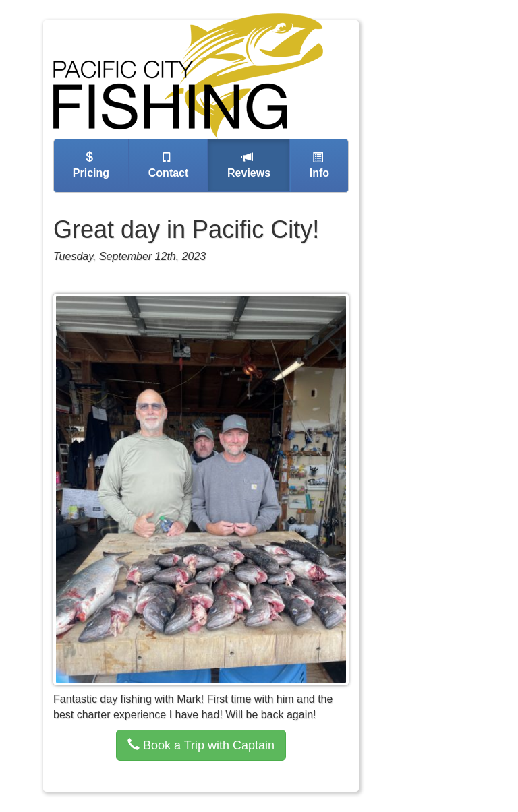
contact (167, 165)
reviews (247, 165)
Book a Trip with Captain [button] (201, 745)
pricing (89, 165)
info (318, 165)
